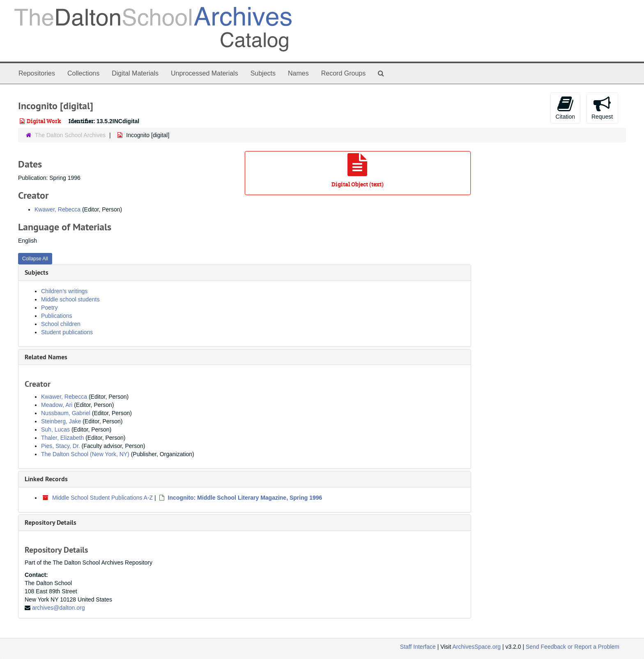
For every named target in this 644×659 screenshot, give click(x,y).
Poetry (49, 308)
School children (61, 324)
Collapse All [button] (35, 259)
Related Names (46, 357)
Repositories (37, 73)
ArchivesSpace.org (476, 647)
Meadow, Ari (57, 405)
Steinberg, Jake (61, 421)
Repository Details (51, 522)
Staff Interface (418, 647)
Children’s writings (64, 291)
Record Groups (344, 73)
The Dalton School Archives (70, 135)
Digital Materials (135, 73)
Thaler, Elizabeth (62, 438)
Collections (83, 73)
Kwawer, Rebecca (57, 209)
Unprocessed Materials (205, 73)
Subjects (263, 73)
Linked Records (46, 479)
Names (298, 73)
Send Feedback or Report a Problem (573, 647)
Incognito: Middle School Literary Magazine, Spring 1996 (245, 498)
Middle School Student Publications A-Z (102, 498)
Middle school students (70, 299)
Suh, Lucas (55, 429)
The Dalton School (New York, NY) (85, 454)
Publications (57, 316)
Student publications (67, 332)
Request (602, 108)
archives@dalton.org (59, 608)
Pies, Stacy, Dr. (61, 446)
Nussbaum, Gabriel (66, 413)
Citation (565, 108)
